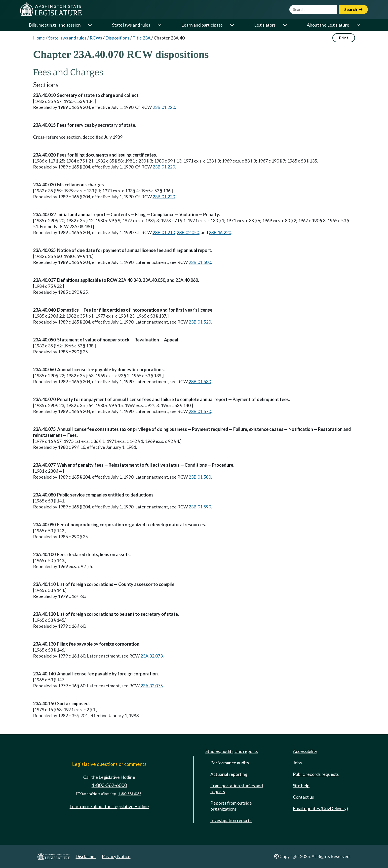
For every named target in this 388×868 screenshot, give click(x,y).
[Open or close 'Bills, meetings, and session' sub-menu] (90, 25)
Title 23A (142, 38)
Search (353, 9)
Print (344, 38)
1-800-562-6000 (109, 785)
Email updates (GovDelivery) (320, 808)
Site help (301, 785)
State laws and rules (131, 25)
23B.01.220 (164, 107)
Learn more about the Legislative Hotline (109, 806)
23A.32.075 (152, 686)
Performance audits (230, 763)
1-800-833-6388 (130, 794)
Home (39, 38)
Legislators (265, 25)
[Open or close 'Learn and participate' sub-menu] (232, 25)
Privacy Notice (116, 856)
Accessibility (305, 751)
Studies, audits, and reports (232, 751)
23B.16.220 (220, 232)
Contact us (303, 797)
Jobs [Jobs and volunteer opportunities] (297, 763)
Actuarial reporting (229, 774)
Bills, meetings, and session (55, 25)
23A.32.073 (152, 656)
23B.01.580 (200, 477)
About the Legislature (328, 25)
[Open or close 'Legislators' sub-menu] (285, 25)
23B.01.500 (200, 262)
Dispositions (117, 38)
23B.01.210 (164, 232)
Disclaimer (86, 856)
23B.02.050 (188, 232)
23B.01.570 (200, 411)
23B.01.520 (200, 322)
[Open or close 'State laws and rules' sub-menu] (159, 25)
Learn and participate (202, 25)
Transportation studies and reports (237, 788)
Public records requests (316, 774)
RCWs (96, 38)
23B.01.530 (200, 381)
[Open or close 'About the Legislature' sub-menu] (358, 25)
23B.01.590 (200, 507)
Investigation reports (231, 820)
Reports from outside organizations (231, 806)
